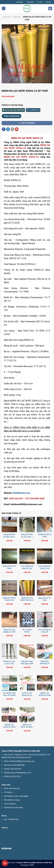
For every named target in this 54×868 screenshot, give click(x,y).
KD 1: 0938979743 (11, 819)
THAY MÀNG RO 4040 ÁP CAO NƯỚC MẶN (27, 568)
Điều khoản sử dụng (12, 800)
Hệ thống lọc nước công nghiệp (16, 796)
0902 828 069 (16, 769)
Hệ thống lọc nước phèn (13, 808)
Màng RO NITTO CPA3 (45, 599)
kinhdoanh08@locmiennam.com (22, 761)
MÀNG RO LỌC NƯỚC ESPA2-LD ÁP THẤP (27, 600)
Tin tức (40, 2)
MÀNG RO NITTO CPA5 (45, 536)
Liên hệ (48, 2)
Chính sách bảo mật (12, 788)
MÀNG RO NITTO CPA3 (9, 567)
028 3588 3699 (19, 765)
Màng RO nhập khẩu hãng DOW (27, 663)
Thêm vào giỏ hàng (12, 116)
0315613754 (15, 776)
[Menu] (4, 9)
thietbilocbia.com (21, 493)
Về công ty (30, 2)
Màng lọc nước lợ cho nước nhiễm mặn (9, 664)
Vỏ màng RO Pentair (27, 631)
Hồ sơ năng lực (10, 804)
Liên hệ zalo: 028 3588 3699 (13, 110)
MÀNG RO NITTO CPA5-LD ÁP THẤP (9, 600)
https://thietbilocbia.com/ (21, 773)
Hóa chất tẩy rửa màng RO (45, 631)
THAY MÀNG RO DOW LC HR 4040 (45, 568)
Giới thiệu (20, 2)
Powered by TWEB (27, 865)
